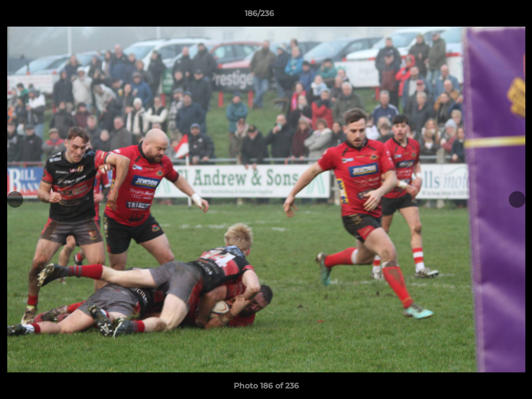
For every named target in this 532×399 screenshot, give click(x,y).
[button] (485, 16)
